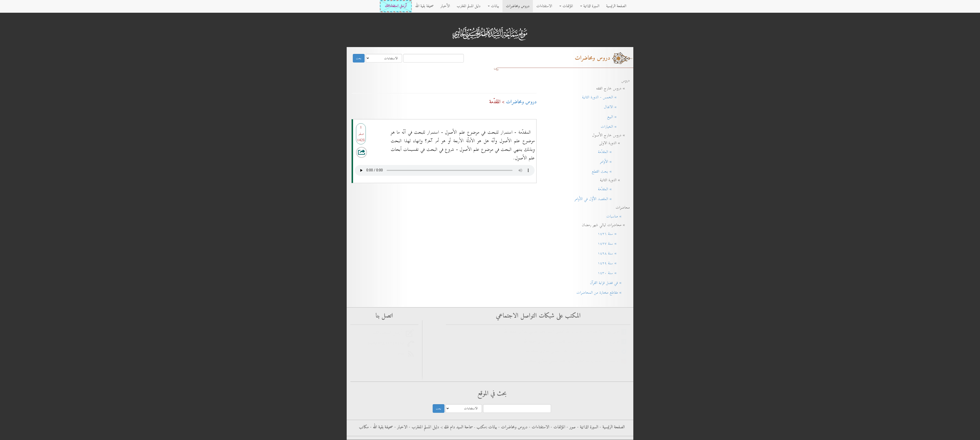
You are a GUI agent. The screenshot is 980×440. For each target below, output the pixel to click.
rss (403, 354)
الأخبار (445, 6)
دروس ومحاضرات (518, 6)
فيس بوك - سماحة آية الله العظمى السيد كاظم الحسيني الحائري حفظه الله (572, 342)
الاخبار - (400, 427)
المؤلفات (566, 6)
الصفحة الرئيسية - (612, 427)
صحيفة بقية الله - (381, 427)
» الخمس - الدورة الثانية (604, 97)
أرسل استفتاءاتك (396, 6)
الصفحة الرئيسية (616, 6)
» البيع (617, 117)
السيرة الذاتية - (587, 427)
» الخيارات (613, 127)
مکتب (481, 427)
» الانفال (615, 107)
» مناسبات (616, 216)
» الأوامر (613, 162)
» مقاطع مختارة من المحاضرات (601, 293)
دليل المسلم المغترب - (423, 427)
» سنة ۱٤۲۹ (612, 263)
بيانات (493, 6)
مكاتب (364, 427)
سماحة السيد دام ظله (458, 427)
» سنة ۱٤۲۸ (612, 253)
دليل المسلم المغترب (469, 6)
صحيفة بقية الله (424, 6)
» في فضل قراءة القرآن (608, 283)
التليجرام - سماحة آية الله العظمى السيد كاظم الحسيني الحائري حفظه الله (573, 351)
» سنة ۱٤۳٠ (612, 273)
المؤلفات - (557, 427)
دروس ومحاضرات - (512, 427)
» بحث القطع (609, 172)
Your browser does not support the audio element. (445, 169)
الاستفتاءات (544, 6)
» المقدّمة (612, 152)
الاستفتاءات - (538, 427)
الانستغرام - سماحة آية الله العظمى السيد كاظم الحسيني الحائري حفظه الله (572, 361)
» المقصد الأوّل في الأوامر (600, 199)
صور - (570, 427)
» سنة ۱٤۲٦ (612, 234)
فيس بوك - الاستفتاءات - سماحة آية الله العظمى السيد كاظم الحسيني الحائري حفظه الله (563, 332)
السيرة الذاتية (590, 6)
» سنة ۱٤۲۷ (612, 244)
